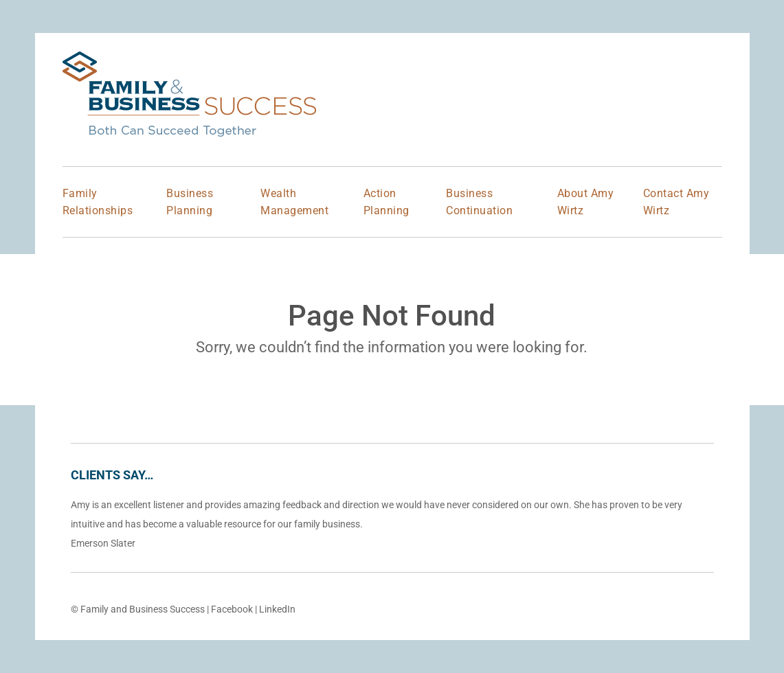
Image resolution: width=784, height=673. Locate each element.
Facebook (232, 609)
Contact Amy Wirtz (676, 202)
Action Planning (387, 202)
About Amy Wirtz (586, 202)
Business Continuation (479, 202)
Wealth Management (294, 202)
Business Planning (190, 202)
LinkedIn (277, 609)
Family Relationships (98, 202)
